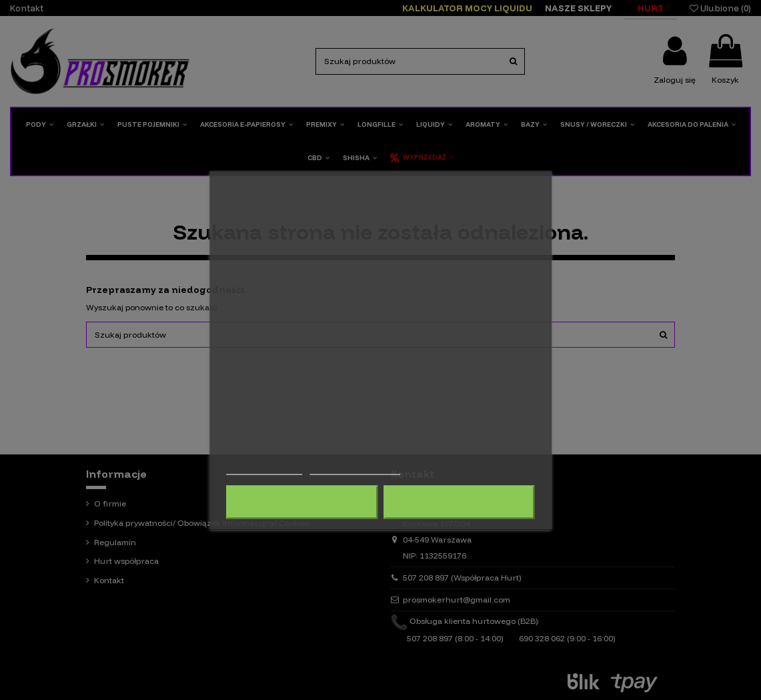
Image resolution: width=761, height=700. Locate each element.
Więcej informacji (264, 468)
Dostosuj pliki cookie (355, 468)
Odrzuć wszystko (302, 502)
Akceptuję (459, 502)
